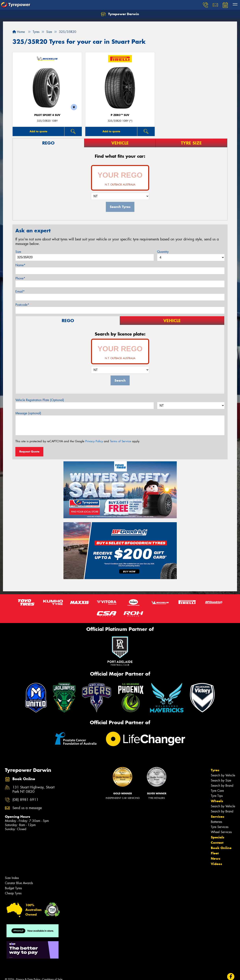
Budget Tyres (13, 888)
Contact (217, 843)
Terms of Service (120, 441)
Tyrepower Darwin (120, 14)
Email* (20, 292)
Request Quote (29, 452)
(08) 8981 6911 (25, 800)
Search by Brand (222, 786)
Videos (216, 864)
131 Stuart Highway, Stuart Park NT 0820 (33, 790)
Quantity (163, 252)
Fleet (215, 853)
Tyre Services (220, 827)
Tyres (215, 770)
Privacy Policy (94, 441)
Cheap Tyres (13, 893)
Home (19, 32)
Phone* (20, 278)
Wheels (217, 801)
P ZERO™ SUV (120, 115)
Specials (218, 837)
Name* (20, 265)
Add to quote (38, 131)
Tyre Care (217, 791)
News (216, 859)
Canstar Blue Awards (19, 883)
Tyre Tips (217, 796)
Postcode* (22, 305)
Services (218, 817)
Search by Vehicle (223, 775)
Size (18, 252)
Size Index (12, 878)
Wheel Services (221, 832)
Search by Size (221, 780)
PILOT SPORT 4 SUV (47, 115)
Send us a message (27, 808)
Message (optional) (28, 413)
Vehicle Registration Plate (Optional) (40, 400)
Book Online (221, 848)
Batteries (216, 822)
